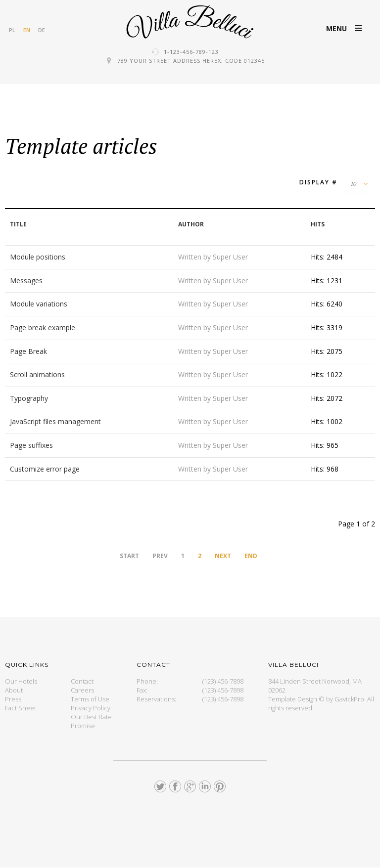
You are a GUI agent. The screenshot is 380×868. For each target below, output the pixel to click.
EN (27, 30)
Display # (318, 182)
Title (18, 224)
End (251, 556)
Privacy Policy (91, 708)
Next (223, 556)
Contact (82, 681)
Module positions (38, 257)
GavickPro (349, 699)
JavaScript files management (55, 421)
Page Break (28, 351)
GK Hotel (190, 22)
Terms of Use (90, 699)
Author (191, 224)
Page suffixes (31, 445)
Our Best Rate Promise (91, 721)
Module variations (39, 304)
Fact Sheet (21, 708)
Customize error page (45, 469)
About (14, 690)
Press (13, 699)
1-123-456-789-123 (191, 52)
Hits (318, 224)
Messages (26, 281)
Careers (82, 690)
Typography (29, 398)
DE (42, 30)
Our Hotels (21, 681)
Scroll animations (37, 374)
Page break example (43, 327)
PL (12, 30)
